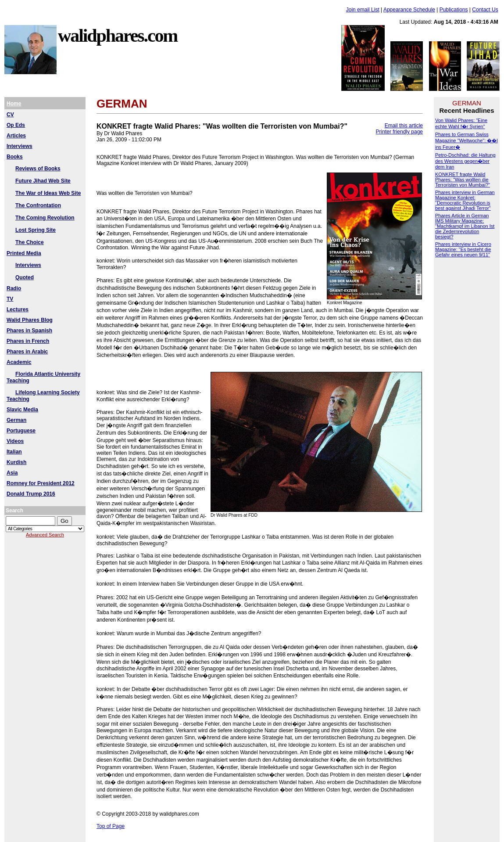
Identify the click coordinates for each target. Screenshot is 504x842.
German (16, 420)
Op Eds (16, 125)
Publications (454, 10)
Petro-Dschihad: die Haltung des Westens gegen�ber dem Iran (465, 161)
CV (10, 115)
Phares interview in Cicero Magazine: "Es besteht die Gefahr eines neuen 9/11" (463, 249)
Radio (14, 288)
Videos (15, 441)
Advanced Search (45, 535)
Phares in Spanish (29, 331)
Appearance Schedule (409, 10)
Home (14, 104)
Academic (19, 362)
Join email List (363, 10)
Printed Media (24, 253)
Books (15, 157)
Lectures (18, 309)
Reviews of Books (38, 169)
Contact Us (485, 10)
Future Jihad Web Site (43, 181)
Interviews (20, 146)
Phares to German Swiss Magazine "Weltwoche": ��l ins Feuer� (466, 141)
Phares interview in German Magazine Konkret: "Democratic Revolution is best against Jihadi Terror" (465, 200)
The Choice (30, 242)
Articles (16, 136)
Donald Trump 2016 (31, 494)
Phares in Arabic (27, 352)
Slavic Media (22, 410)
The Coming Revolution (45, 218)
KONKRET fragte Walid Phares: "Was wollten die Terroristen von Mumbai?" (463, 180)
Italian (14, 452)
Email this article (404, 126)
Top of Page (111, 826)
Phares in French (28, 341)
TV (10, 299)
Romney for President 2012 (41, 483)
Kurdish (16, 462)
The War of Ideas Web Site (48, 193)
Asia (12, 473)
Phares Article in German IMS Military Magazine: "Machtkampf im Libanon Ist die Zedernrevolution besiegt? (465, 226)
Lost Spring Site (36, 230)
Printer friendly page (399, 132)
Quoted (25, 277)
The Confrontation (38, 205)
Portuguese (21, 431)
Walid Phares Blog (30, 320)
